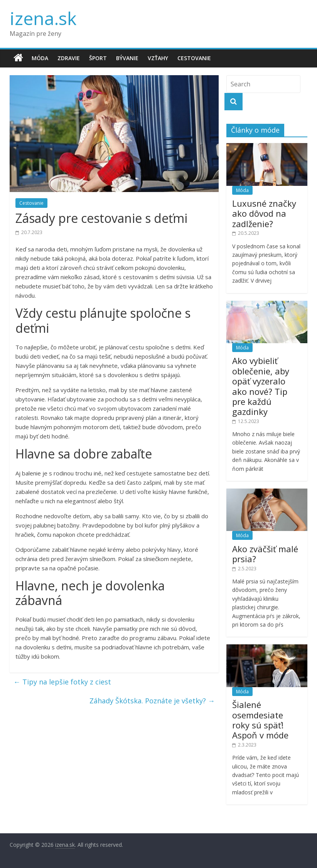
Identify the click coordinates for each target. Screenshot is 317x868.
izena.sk (43, 18)
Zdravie (69, 58)
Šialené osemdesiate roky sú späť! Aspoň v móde (260, 720)
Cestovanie (194, 58)
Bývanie (127, 58)
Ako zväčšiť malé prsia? (265, 554)
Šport (98, 58)
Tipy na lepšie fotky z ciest (62, 682)
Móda (40, 58)
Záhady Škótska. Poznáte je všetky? (152, 701)
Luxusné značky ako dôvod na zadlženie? (264, 213)
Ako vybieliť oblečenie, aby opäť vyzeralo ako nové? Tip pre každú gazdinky (261, 386)
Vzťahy (158, 58)
